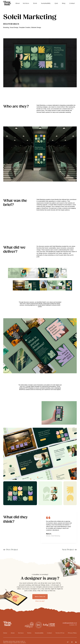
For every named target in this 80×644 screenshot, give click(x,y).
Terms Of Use (60, 633)
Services (21, 633)
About (17, 3)
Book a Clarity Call (40, 597)
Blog (64, 3)
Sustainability (46, 3)
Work (35, 3)
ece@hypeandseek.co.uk (70, 623)
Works (29, 633)
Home (5, 633)
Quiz (56, 3)
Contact (72, 3)
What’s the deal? (40, 601)
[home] (7, 3)
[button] (26, 4)
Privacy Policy (72, 633)
